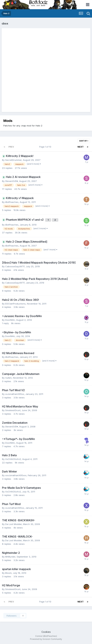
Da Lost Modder (13, 524)
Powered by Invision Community (46, 639)
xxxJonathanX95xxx (16, 475)
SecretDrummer (13, 160)
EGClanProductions (15, 304)
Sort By (84, 141)
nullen (8, 378)
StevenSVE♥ (12, 181)
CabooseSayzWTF (15, 266)
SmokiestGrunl (13, 410)
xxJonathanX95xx (15, 394)
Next (81, 147)
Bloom (8, 573)
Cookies (46, 632)
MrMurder (10, 557)
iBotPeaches (12, 202)
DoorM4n (10, 320)
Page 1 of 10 (46, 147)
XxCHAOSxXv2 (13, 459)
